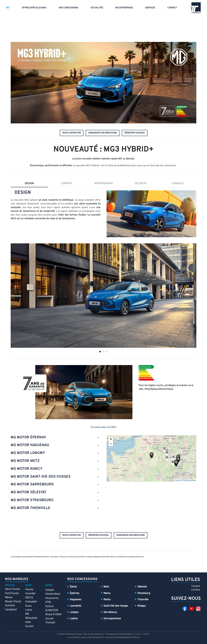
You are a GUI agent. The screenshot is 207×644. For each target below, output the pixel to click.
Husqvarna (52, 598)
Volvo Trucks (12, 589)
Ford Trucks (12, 593)
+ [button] (111, 439)
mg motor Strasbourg (32, 500)
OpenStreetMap (190, 480)
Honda (29, 589)
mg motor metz (25, 461)
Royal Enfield (53, 614)
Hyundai (30, 594)
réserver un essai (135, 133)
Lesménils (75, 606)
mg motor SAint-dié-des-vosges (41, 477)
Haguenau (75, 600)
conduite (178, 184)
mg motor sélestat (29, 492)
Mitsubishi (31, 618)
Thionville (143, 600)
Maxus (9, 597)
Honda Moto (53, 594)
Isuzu (28, 606)
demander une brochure (103, 133)
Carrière (196, 590)
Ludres (74, 619)
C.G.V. (147, 634)
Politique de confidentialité (119, 634)
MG (8, 8)
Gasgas (50, 590)
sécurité (141, 184)
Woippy (142, 606)
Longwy (74, 612)
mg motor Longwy (28, 453)
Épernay (75, 593)
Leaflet (178, 480)
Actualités (97, 8)
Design (29, 184)
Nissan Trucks (13, 602)
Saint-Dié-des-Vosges (116, 606)
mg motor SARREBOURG (32, 485)
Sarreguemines (112, 619)
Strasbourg (144, 593)
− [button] (111, 444)
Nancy (107, 593)
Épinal (73, 587)
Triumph (50, 623)
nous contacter (72, 133)
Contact (172, 8)
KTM (48, 602)
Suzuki (29, 626)
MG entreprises (124, 8)
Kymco (50, 606)
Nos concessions (68, 8)
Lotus (29, 610)
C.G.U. (138, 634)
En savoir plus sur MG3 (104, 427)
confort (66, 184)
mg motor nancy (27, 469)
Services (150, 8)
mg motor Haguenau (30, 445)
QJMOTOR (52, 610)
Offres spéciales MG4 (34, 8)
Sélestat (142, 587)
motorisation (103, 184)
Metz (106, 587)
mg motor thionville (30, 508)
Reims (107, 600)
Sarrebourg (110, 612)
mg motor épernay (28, 438)
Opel (28, 622)
